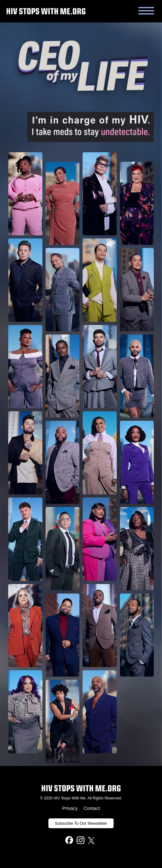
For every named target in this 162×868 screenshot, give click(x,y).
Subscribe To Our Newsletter (81, 823)
